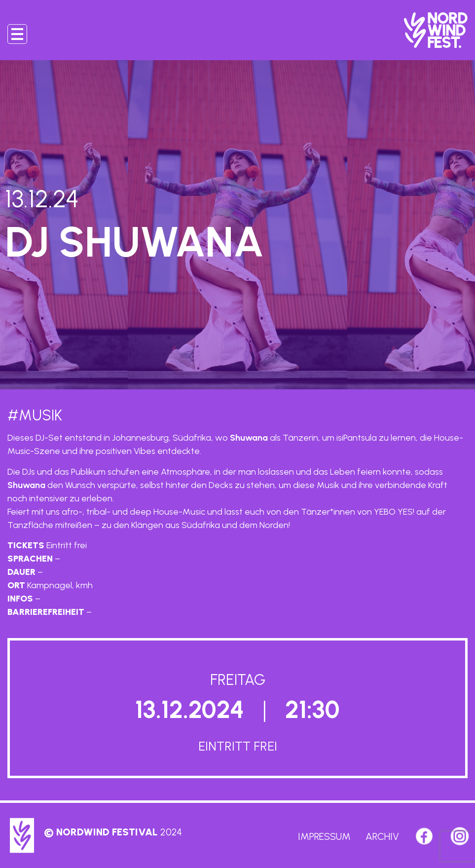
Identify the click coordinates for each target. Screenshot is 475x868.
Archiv (382, 836)
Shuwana (249, 438)
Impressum (324, 836)
